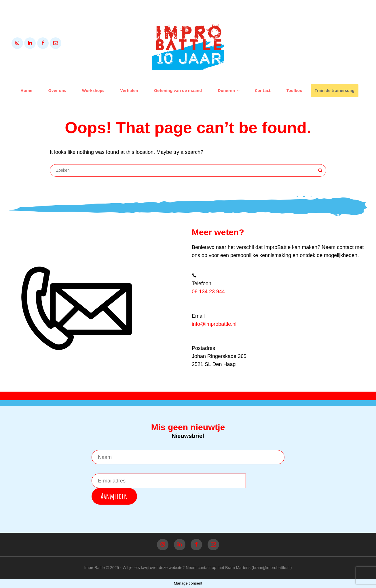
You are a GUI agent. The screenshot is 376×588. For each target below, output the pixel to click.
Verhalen (129, 90)
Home (26, 90)
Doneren (229, 90)
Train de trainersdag (335, 90)
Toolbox (294, 90)
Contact (263, 90)
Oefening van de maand (178, 90)
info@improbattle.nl (214, 324)
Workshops (93, 90)
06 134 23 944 (208, 292)
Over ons (57, 90)
